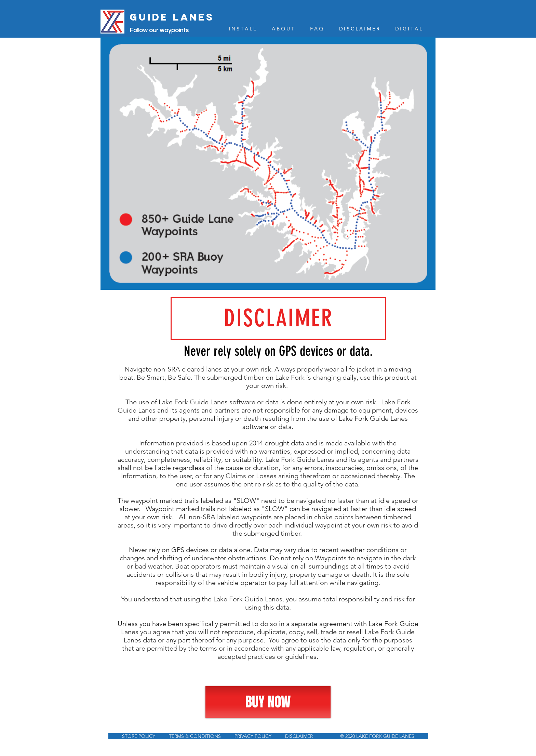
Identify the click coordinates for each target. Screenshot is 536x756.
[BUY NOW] (268, 702)
